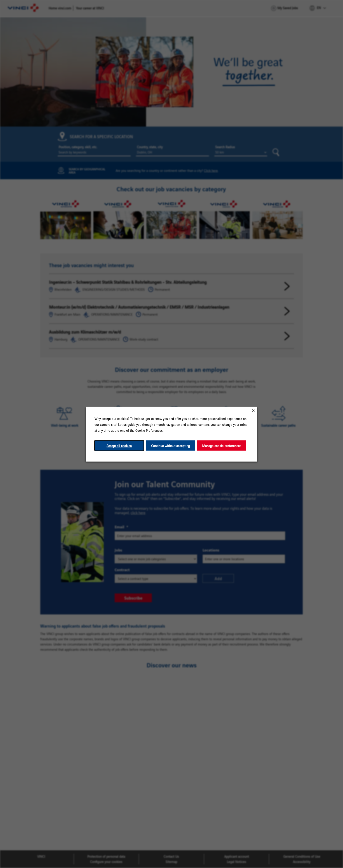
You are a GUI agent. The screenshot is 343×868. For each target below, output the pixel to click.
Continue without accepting (171, 445)
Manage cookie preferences (222, 445)
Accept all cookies (119, 445)
